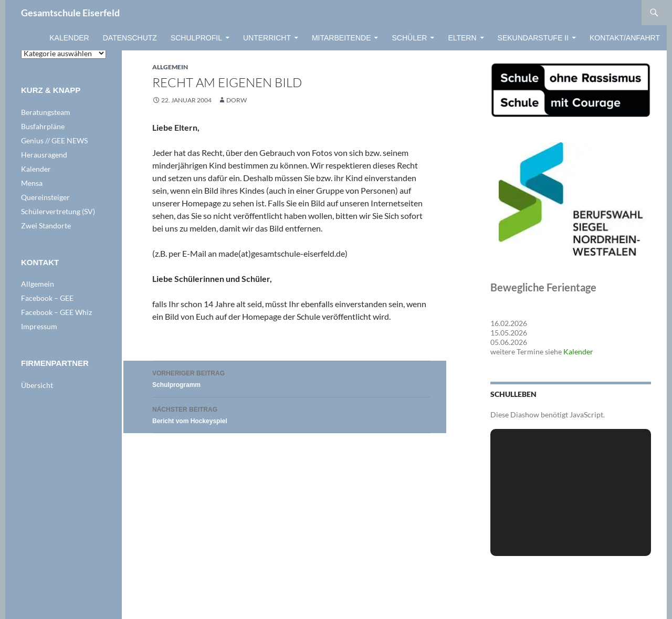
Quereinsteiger (45, 197)
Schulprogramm (291, 378)
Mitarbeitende (342, 38)
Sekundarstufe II (533, 38)
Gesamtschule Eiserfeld (70, 13)
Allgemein (170, 67)
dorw (237, 100)
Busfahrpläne (43, 126)
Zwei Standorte (46, 225)
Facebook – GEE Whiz (56, 312)
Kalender (69, 38)
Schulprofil (196, 38)
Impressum (39, 326)
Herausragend (44, 155)
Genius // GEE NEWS (54, 140)
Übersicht (37, 385)
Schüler (409, 38)
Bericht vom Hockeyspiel (291, 414)
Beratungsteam (46, 112)
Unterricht (267, 38)
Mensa (32, 183)
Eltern (462, 38)
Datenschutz (130, 38)
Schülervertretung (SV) (58, 211)
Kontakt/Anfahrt (625, 38)
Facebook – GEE (47, 298)
